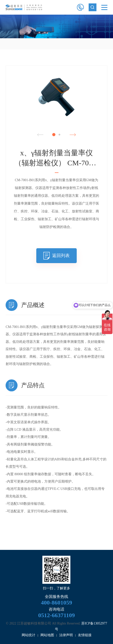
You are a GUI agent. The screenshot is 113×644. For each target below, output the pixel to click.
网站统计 (28, 635)
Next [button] (73, 135)
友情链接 (85, 635)
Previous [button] (40, 135)
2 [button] (59, 134)
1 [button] (54, 134)
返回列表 (61, 256)
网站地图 (47, 635)
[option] (56, 26)
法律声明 (66, 635)
